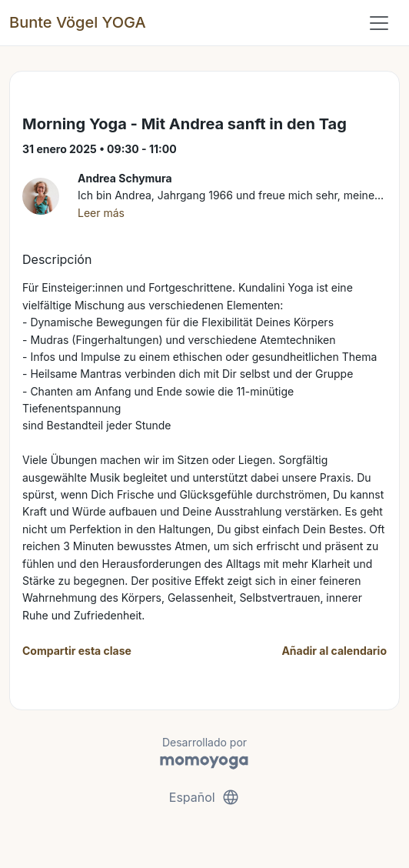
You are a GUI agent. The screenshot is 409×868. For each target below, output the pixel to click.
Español (204, 797)
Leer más (101, 213)
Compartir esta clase (77, 651)
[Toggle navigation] (379, 23)
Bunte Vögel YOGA (78, 22)
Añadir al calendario (334, 651)
